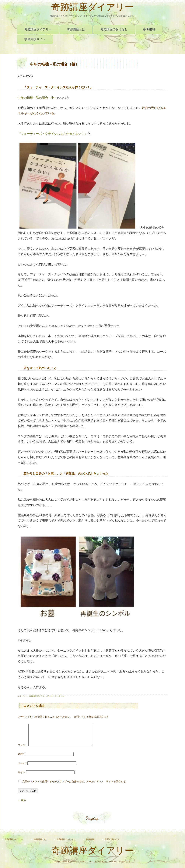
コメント (23, 750)
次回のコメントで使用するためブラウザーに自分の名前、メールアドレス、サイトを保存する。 (75, 786)
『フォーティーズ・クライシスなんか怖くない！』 (53, 134)
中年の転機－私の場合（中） (37, 98)
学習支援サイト (35, 39)
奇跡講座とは (76, 29)
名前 (21, 759)
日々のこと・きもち (56, 696)
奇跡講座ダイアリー (92, 8)
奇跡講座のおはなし (114, 29)
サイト (21, 777)
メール (22, 768)
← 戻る (22, 805)
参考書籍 (149, 29)
